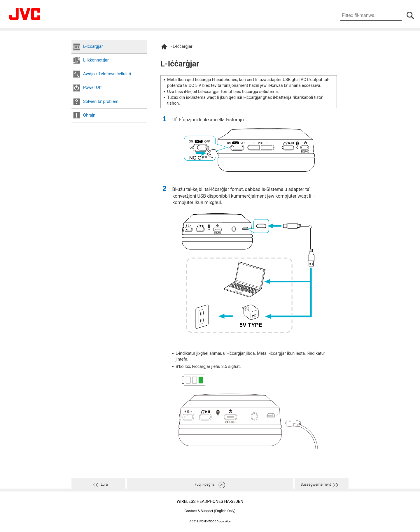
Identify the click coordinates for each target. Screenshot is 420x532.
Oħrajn (89, 115)
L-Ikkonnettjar (96, 60)
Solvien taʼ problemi (101, 102)
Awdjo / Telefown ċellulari (107, 74)
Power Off (92, 88)
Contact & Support (210, 511)
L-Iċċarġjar (93, 46)
